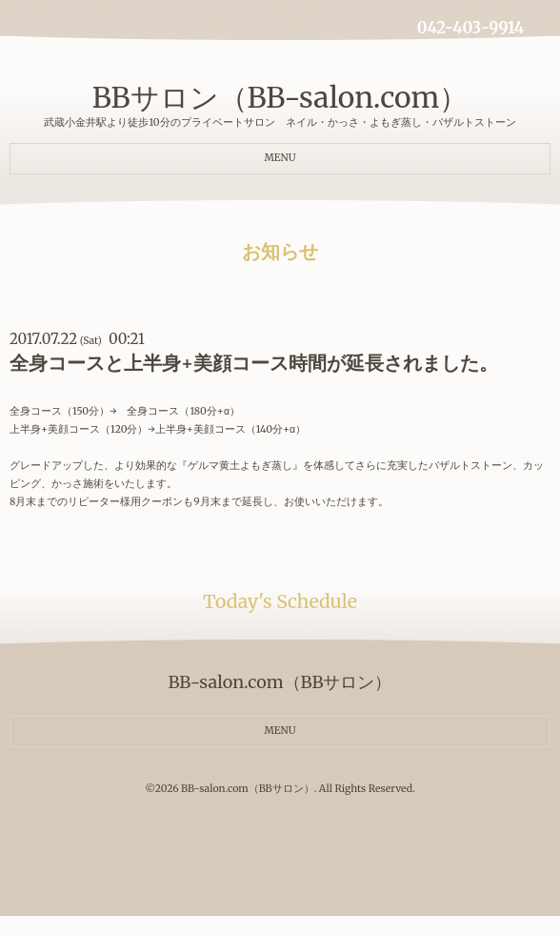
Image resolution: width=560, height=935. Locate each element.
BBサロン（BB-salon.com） (280, 97)
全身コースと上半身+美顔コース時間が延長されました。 (254, 363)
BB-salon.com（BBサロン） (248, 789)
